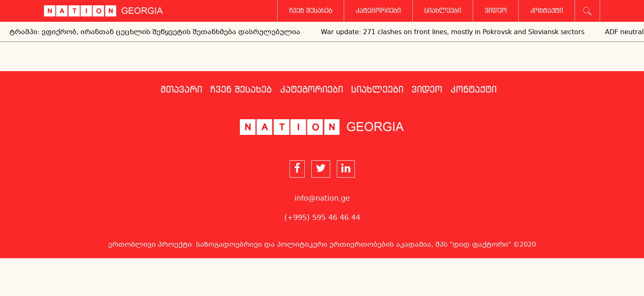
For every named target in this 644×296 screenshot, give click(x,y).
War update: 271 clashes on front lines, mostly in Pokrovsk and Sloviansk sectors (453, 32)
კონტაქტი (547, 11)
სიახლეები (443, 11)
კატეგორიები (378, 11)
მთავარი (181, 90)
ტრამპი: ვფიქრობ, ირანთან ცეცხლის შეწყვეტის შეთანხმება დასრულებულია (155, 32)
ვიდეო (496, 11)
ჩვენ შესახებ (311, 11)
